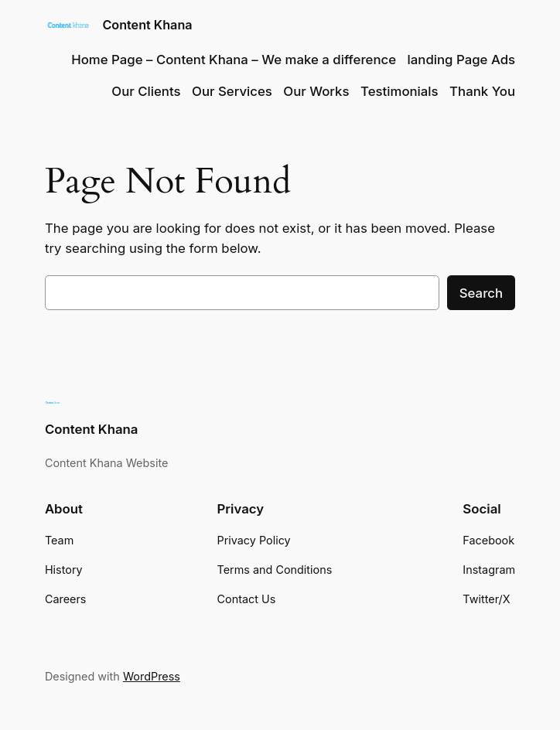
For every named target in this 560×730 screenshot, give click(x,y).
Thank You (482, 91)
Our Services (232, 91)
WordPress (152, 676)
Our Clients (146, 91)
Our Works (316, 91)
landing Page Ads (462, 60)
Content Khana (147, 25)
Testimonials (400, 91)
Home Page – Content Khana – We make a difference (234, 60)
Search (481, 293)
